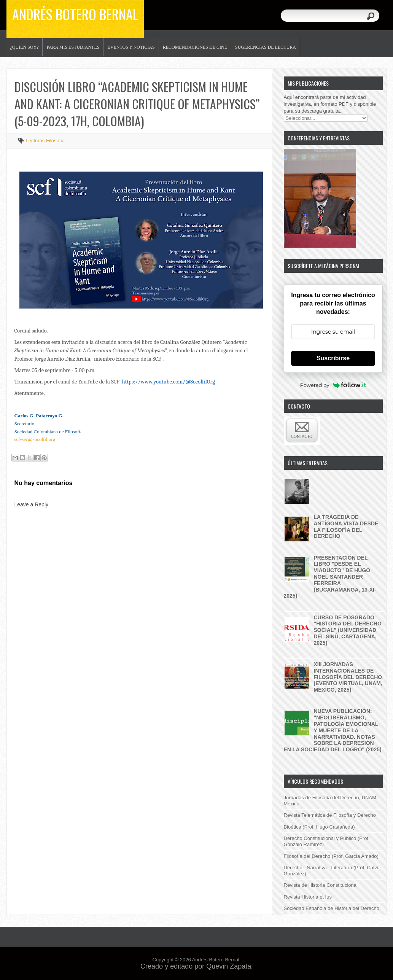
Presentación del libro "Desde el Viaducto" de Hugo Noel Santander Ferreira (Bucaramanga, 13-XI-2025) (330, 577)
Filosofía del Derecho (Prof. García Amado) (331, 856)
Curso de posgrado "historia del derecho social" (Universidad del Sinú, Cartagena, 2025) (348, 630)
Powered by (333, 385)
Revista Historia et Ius (308, 897)
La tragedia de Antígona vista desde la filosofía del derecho (346, 527)
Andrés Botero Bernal (75, 14)
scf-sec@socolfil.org (35, 439)
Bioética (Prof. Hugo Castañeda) (319, 827)
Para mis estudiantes (73, 47)
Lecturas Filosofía (45, 141)
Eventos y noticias (131, 47)
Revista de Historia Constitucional (321, 885)
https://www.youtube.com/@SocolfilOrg (168, 382)
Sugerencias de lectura (266, 47)
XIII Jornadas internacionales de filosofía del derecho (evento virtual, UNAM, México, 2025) (348, 677)
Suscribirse (333, 358)
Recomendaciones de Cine (195, 47)
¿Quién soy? (25, 47)
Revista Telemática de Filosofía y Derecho (330, 815)
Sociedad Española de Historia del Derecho (332, 908)
